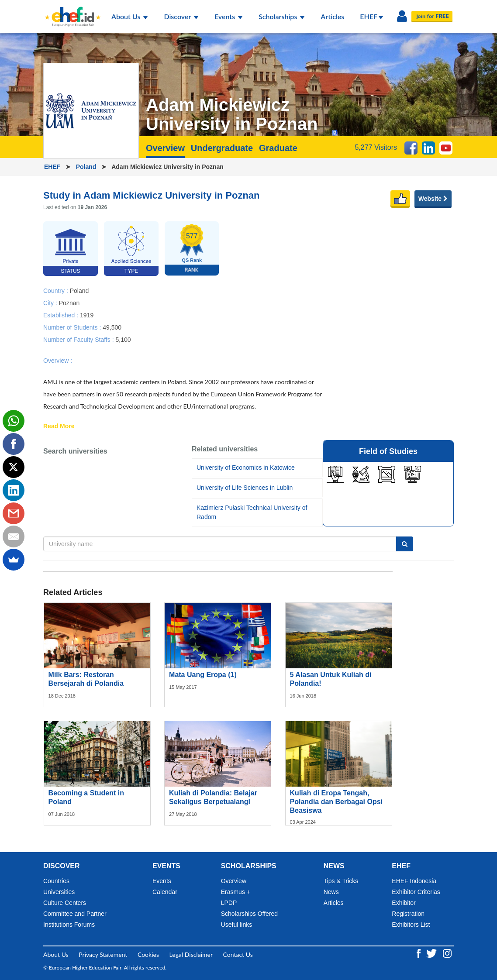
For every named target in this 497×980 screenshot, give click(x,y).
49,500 (112, 327)
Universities (59, 892)
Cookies (148, 954)
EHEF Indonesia (414, 881)
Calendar (165, 892)
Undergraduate (222, 148)
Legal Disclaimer (191, 954)
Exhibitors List (411, 925)
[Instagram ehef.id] (447, 953)
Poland (87, 167)
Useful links (237, 925)
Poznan (69, 303)
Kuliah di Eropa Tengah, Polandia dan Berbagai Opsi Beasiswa (337, 802)
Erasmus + (236, 892)
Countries (56, 881)
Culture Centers (65, 903)
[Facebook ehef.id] (419, 953)
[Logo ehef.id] (70, 11)
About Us (130, 16)
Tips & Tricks (341, 881)
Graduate (278, 148)
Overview (165, 148)
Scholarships (282, 16)
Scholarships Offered (249, 914)
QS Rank (192, 260)
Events (229, 16)
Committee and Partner (75, 914)
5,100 (123, 339)
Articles (332, 16)
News (331, 892)
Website (433, 199)
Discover (181, 16)
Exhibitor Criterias (416, 892)
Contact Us (238, 954)
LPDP (229, 903)
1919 (87, 315)
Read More (59, 426)
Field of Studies (388, 451)
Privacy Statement (103, 954)
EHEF (372, 16)
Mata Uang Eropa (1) (203, 675)
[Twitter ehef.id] (432, 953)
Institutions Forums (69, 925)
